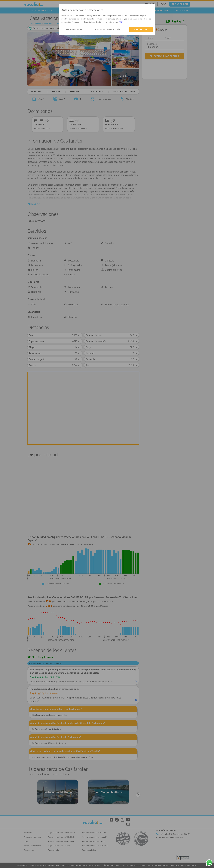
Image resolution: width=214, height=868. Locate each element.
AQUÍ (121, 22)
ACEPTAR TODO (141, 30)
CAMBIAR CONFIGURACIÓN (108, 30)
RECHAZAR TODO (74, 30)
